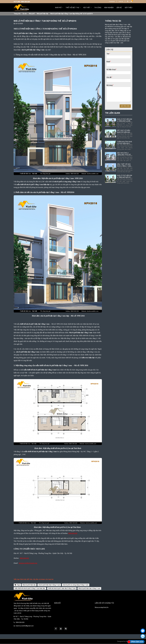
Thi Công (98, 8)
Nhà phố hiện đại (42, 14)
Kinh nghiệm (109, 8)
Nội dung (110, 85)
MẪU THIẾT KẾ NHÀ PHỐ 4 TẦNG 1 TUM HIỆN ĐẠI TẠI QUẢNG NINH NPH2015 (124, 165)
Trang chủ (17, 14)
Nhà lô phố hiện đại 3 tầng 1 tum (89, 589)
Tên (108, 54)
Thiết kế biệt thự (72, 8)
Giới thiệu (129, 8)
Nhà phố (58, 8)
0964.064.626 (25, 2)
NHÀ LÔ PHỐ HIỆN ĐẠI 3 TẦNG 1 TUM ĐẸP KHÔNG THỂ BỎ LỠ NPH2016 (71, 14)
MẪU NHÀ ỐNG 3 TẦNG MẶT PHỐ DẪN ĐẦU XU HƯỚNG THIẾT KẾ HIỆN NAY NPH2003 (124, 154)
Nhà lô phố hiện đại (29, 585)
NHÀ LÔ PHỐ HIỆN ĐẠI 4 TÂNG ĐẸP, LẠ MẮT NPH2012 (125, 120)
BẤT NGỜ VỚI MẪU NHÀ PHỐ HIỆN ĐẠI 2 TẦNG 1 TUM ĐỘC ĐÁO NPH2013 (124, 131)
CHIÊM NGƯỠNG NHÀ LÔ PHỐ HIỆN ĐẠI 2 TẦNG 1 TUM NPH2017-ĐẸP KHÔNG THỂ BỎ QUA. (125, 143)
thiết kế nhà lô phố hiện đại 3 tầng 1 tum (62, 589)
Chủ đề (109, 77)
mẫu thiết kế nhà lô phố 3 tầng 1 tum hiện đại (30, 589)
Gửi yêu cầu (125, 106)
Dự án (25, 14)
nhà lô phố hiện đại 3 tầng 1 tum (49, 585)
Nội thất (87, 8)
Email (109, 62)
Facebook (112, 1)
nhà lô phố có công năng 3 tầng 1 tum (76, 585)
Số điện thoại (111, 70)
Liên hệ (121, 1)
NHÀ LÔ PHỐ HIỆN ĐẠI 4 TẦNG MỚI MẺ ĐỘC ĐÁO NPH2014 (125, 176)
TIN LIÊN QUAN (112, 113)
